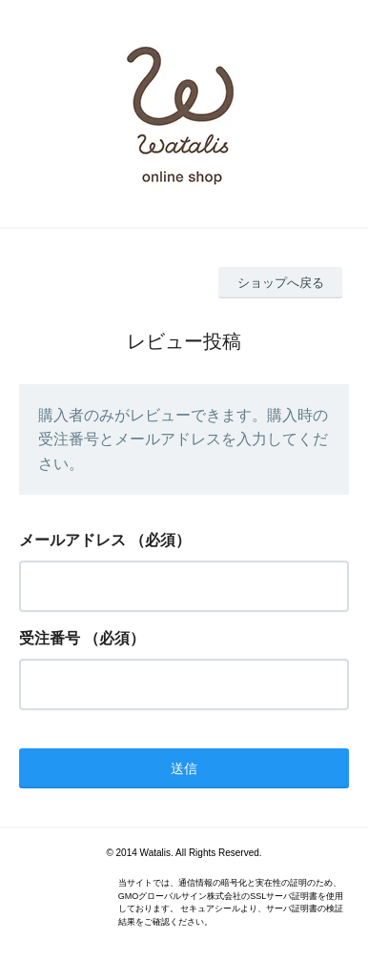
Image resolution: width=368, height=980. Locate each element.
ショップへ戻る (281, 283)
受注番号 (50, 638)
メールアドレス (72, 540)
